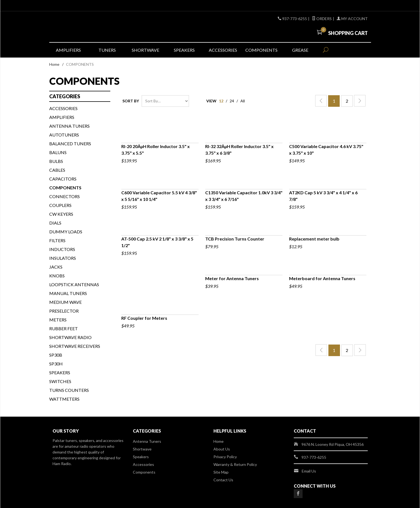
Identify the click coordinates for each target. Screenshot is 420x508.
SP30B (56, 355)
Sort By (131, 101)
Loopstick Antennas (74, 284)
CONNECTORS (64, 196)
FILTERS (57, 240)
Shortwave (146, 50)
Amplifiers (68, 50)
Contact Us (223, 480)
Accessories (223, 50)
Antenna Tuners (69, 126)
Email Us (309, 471)
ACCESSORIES (63, 108)
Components (261, 50)
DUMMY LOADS (66, 232)
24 (232, 101)
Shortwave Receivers (75, 346)
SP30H (56, 364)
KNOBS (57, 276)
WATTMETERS (64, 399)
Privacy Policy (225, 457)
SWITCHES (60, 381)
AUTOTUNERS (64, 135)
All (243, 101)
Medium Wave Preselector (65, 306)
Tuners (107, 50)
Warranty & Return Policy (235, 464)
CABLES (57, 170)
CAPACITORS (63, 179)
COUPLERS (60, 205)
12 (221, 101)
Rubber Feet (64, 328)
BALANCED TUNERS (70, 144)
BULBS (56, 161)
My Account (352, 19)
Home (54, 64)
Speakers (184, 50)
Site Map (221, 472)
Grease (300, 50)
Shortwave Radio (70, 337)
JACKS (56, 267)
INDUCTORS (62, 249)
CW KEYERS (61, 214)
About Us (222, 449)
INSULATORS (63, 258)
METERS (58, 320)
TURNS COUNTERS (69, 390)
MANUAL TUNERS (68, 293)
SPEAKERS (60, 372)
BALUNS (58, 152)
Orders (322, 19)
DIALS (55, 223)
